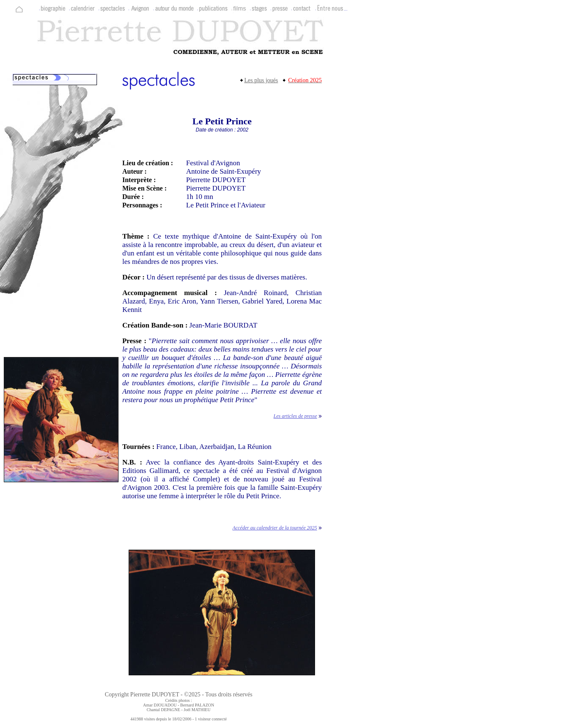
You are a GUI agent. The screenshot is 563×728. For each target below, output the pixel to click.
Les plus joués (261, 80)
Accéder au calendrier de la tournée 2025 (275, 528)
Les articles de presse (295, 416)
